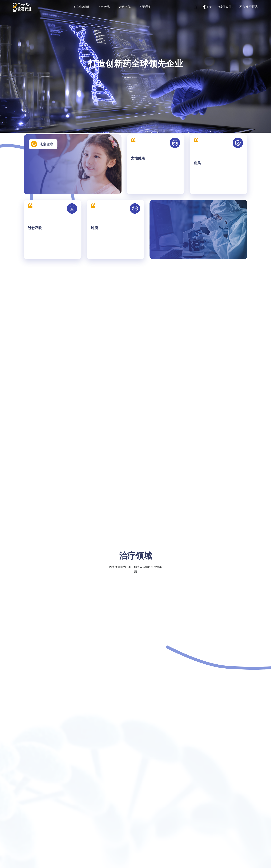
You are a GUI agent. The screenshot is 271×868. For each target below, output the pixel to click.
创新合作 (124, 7)
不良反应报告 (249, 7)
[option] (135, 66)
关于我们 (145, 7)
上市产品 (104, 7)
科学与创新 (81, 7)
